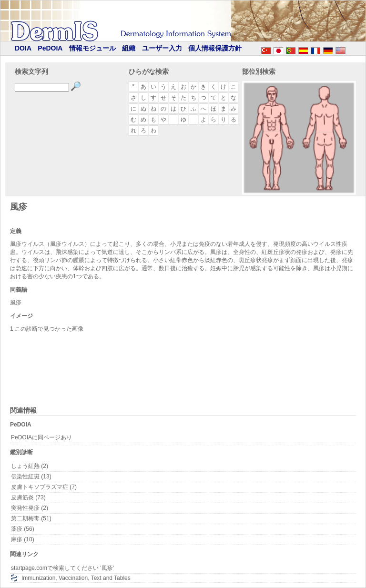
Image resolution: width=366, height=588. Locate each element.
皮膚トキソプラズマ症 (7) (44, 487)
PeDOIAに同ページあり (41, 437)
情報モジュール (92, 48)
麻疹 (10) (23, 539)
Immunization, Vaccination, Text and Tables (76, 578)
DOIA (23, 48)
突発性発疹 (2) (30, 508)
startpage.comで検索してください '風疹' (62, 568)
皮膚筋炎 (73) (28, 497)
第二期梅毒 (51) (31, 518)
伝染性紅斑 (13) (31, 476)
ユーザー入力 (162, 48)
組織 (129, 48)
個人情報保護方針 (215, 48)
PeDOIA (50, 48)
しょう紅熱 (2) (30, 466)
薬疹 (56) (23, 529)
